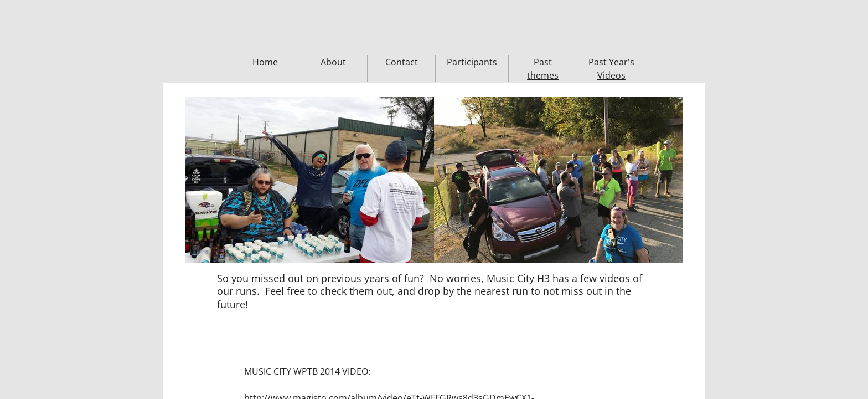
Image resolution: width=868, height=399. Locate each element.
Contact (402, 62)
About (333, 62)
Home (265, 62)
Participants (472, 62)
